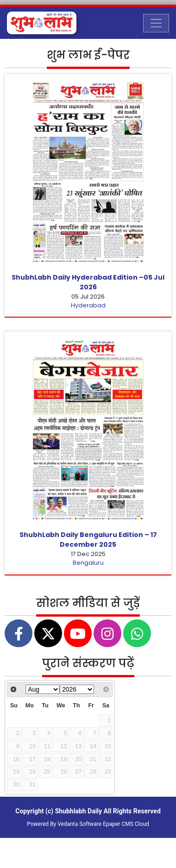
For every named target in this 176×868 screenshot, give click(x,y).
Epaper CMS (118, 824)
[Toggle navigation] (156, 23)
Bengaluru (88, 563)
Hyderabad (88, 305)
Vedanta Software (79, 824)
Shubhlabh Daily (79, 811)
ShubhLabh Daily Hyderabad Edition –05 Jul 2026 (88, 282)
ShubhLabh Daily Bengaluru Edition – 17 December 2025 (88, 540)
